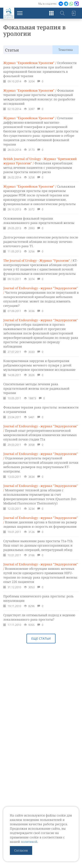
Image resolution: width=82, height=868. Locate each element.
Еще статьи (41, 638)
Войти (73, 13)
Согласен (21, 850)
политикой (29, 842)
